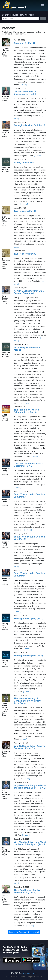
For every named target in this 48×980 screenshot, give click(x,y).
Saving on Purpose (24, 163)
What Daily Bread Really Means (27, 349)
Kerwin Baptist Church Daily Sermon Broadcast (29, 292)
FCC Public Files (30, 974)
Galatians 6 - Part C (24, 43)
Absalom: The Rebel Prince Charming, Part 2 (28, 465)
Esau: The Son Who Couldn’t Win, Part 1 (29, 575)
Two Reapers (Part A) (25, 254)
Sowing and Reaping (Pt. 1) (28, 656)
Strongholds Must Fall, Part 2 (30, 125)
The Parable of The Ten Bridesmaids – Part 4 (26, 411)
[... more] (23, 85)
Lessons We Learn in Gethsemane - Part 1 (25, 93)
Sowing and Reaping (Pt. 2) (28, 619)
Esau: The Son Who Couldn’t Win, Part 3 (29, 496)
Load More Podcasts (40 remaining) (24, 932)
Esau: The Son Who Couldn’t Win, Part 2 (29, 538)
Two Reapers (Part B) (25, 211)
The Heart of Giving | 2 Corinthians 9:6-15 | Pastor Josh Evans (28, 701)
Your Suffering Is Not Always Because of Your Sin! (29, 747)
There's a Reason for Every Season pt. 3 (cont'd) (28, 891)
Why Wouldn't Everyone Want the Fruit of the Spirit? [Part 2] (30, 787)
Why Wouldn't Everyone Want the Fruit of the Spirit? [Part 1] (30, 843)
